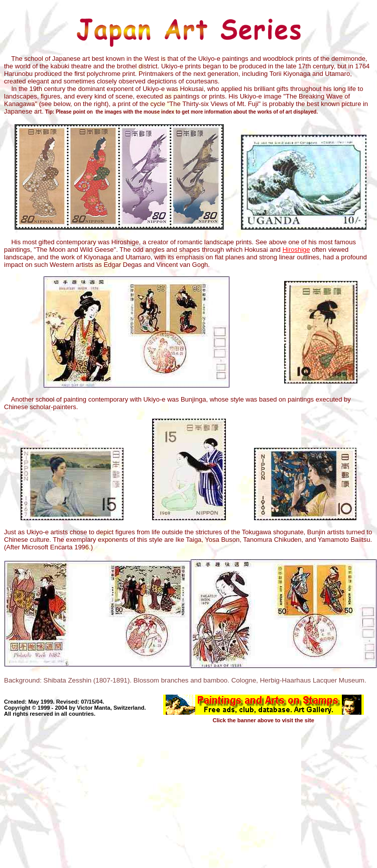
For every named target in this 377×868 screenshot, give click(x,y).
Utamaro (138, 257)
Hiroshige (296, 250)
